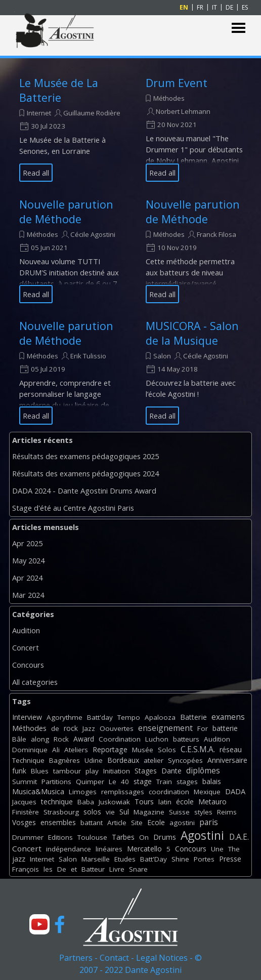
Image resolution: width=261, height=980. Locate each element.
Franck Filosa (216, 234)
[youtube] (39, 924)
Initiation (117, 771)
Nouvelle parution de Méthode (66, 212)
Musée (143, 750)
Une (217, 849)
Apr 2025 (27, 543)
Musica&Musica (38, 791)
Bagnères (64, 760)
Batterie (193, 717)
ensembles (58, 822)
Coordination (120, 739)
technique (57, 802)
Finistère (26, 812)
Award (84, 739)
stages (187, 782)
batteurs (186, 739)
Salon (162, 356)
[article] (70, 129)
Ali (56, 750)
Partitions (56, 782)
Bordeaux (123, 760)
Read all (36, 173)
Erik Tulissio (88, 356)
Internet (39, 113)
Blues (40, 771)
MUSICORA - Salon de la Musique (192, 333)
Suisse (179, 812)
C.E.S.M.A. (198, 749)
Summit (25, 782)
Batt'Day (154, 859)
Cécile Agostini (93, 234)
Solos (167, 750)
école (185, 802)
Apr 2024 (27, 578)
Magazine (149, 812)
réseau (231, 749)
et (74, 869)
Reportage (110, 749)
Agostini (202, 835)
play (92, 771)
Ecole (156, 822)
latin (165, 802)
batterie (225, 728)
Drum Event (177, 83)
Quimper (90, 782)
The (234, 849)
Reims (227, 812)
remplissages (123, 792)
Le (113, 782)
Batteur (93, 869)
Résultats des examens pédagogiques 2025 (85, 456)
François (26, 869)
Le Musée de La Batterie (59, 90)
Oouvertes (117, 728)
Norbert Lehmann (183, 111)
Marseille (96, 859)
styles (203, 812)
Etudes (125, 859)
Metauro (212, 802)
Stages (146, 771)
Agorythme (64, 717)
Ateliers (76, 750)
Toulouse (92, 837)
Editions (60, 837)
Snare (138, 869)
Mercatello (144, 849)
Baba (86, 802)
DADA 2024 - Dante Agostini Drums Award (84, 491)
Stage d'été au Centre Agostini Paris (73, 508)
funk (19, 771)
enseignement (165, 728)
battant (92, 823)
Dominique (30, 750)
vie (110, 812)
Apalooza (160, 717)
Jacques (24, 802)
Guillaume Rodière (92, 113)
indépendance (69, 849)
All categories (35, 682)
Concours (28, 665)
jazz (19, 859)
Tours (144, 802)
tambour (67, 771)
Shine (180, 859)
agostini (182, 823)
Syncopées (185, 760)
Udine (94, 760)
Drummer (28, 837)
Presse (230, 859)
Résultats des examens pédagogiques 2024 (85, 473)
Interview (27, 717)
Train (164, 782)
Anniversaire (227, 760)
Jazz (89, 728)
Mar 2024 (28, 595)
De (62, 869)
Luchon (157, 739)
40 (125, 782)
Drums (165, 837)
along (40, 739)
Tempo (129, 717)
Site (137, 823)
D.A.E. (239, 837)
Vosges (24, 822)
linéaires (109, 849)
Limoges (83, 792)
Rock (61, 739)
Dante (171, 771)
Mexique (207, 792)
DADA (235, 791)
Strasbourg (61, 812)
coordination (169, 792)
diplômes (203, 770)
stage (143, 781)
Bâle (19, 739)
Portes (204, 859)
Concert (26, 647)
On (144, 837)
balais (212, 781)
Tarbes (123, 837)
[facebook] (60, 924)
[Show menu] (238, 28)
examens (228, 717)
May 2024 (28, 560)
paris (209, 822)
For (203, 728)
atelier (154, 760)
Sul (124, 812)
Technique (28, 760)
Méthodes (169, 98)
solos (92, 812)
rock (71, 728)
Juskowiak (114, 802)
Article (117, 823)
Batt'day (100, 717)
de (55, 728)
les (48, 869)
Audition (26, 630)
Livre (117, 869)
